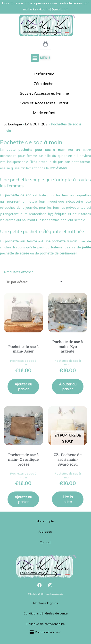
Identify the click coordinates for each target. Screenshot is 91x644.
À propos (45, 532)
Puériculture (45, 74)
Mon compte (45, 521)
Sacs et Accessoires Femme (46, 93)
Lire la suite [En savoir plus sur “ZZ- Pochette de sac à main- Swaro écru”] (68, 499)
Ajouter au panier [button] (23, 387)
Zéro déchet (45, 84)
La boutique (13, 124)
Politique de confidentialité (46, 624)
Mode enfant (45, 113)
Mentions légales (46, 603)
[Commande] (33, 282)
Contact (45, 542)
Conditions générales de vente (46, 613)
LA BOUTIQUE (36, 124)
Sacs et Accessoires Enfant (46, 103)
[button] (35, 58)
